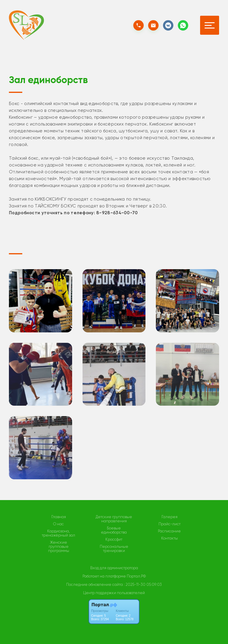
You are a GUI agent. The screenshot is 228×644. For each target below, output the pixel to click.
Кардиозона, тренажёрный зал (58, 533)
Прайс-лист (170, 524)
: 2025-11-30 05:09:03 (143, 584)
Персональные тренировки (114, 549)
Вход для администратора (114, 568)
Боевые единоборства (114, 530)
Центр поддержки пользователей (114, 593)
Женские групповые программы (59, 547)
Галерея (170, 517)
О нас (58, 524)
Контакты (170, 538)
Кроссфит (114, 540)
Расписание (169, 531)
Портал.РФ (136, 576)
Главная (59, 517)
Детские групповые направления (114, 519)
